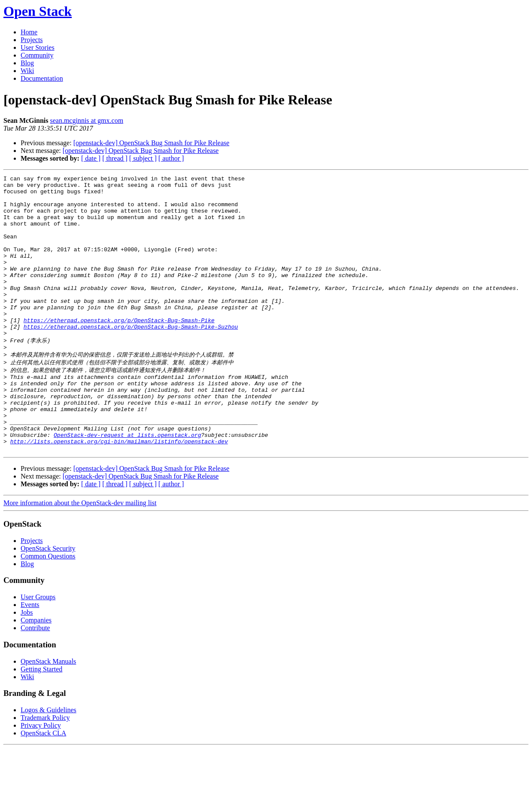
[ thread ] (115, 158)
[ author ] (171, 158)
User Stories (38, 47)
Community (37, 55)
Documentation (42, 78)
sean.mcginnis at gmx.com (87, 120)
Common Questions (48, 607)
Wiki (27, 71)
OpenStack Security (48, 599)
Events (30, 655)
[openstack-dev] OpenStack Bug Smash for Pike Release (151, 143)
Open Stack (38, 11)
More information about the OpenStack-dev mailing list (80, 554)
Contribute (35, 679)
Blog (27, 63)
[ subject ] (143, 158)
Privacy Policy (41, 776)
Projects (32, 40)
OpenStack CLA (43, 784)
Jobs (27, 663)
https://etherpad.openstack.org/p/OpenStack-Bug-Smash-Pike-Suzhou (131, 357)
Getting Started (41, 720)
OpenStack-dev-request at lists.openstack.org (127, 483)
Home (29, 32)
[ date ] (91, 158)
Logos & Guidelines (49, 761)
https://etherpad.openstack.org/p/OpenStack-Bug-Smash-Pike (119, 350)
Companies (36, 671)
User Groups (38, 648)
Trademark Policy (45, 768)
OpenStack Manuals (48, 712)
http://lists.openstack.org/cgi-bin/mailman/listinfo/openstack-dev (119, 491)
